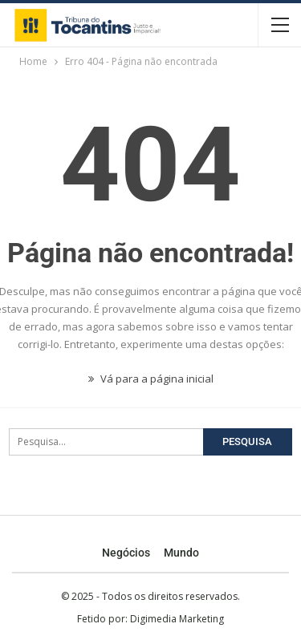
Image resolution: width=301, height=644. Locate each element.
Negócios (126, 553)
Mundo (181, 553)
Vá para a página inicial (151, 379)
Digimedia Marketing (177, 619)
